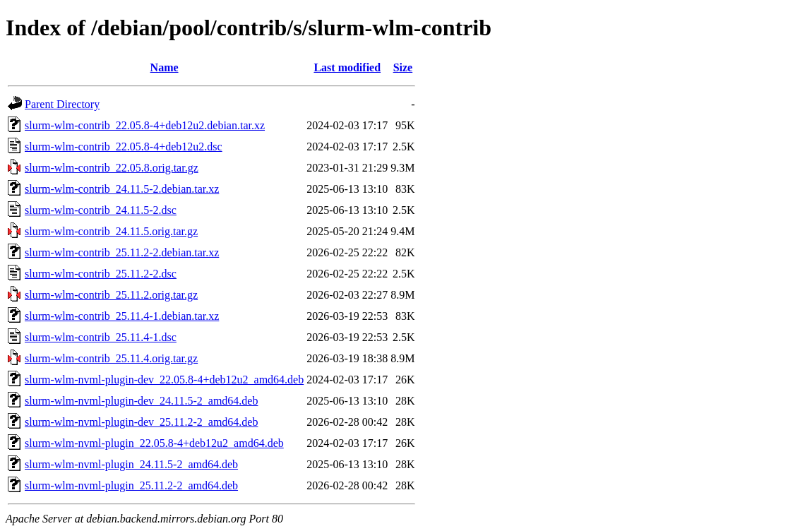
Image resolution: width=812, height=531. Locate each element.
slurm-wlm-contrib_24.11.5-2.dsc (101, 210)
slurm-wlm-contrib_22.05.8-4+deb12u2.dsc (124, 147)
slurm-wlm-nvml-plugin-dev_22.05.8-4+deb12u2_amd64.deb (164, 380)
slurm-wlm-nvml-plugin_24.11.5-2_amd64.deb (131, 464)
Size (403, 67)
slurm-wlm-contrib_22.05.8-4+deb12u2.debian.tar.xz (145, 125)
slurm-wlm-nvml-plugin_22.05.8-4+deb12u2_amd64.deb (154, 443)
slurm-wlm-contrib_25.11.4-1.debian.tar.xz (122, 316)
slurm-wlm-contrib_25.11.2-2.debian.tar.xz (122, 252)
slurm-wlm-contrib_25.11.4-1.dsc (101, 337)
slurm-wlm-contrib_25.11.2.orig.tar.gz (111, 295)
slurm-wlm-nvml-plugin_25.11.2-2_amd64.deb (131, 485)
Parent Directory (62, 104)
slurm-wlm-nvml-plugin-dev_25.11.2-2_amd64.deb (141, 422)
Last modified (347, 67)
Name (165, 67)
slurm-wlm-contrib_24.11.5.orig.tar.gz (111, 231)
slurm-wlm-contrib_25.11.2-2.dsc (101, 274)
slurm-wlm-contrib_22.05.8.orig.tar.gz (112, 168)
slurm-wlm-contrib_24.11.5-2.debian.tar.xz (122, 189)
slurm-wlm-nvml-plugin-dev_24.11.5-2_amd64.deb (141, 401)
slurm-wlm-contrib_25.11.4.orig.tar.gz (111, 358)
